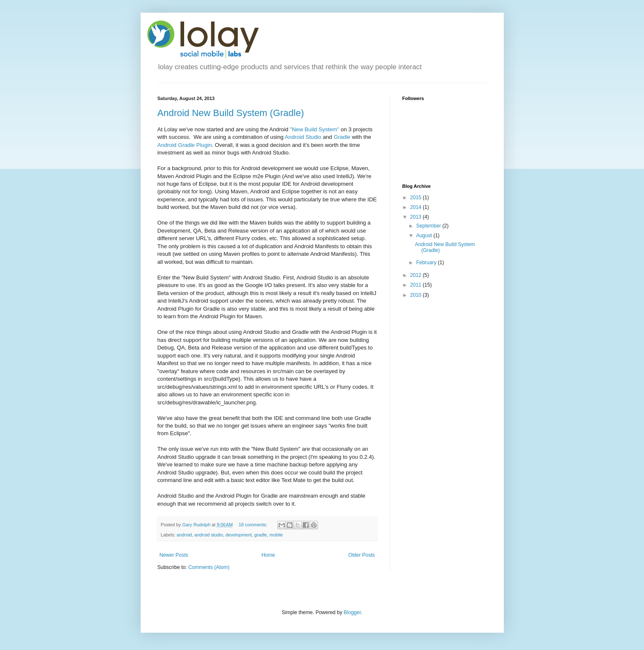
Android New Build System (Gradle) (231, 113)
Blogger (352, 612)
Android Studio (303, 137)
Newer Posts (174, 555)
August (425, 236)
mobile (276, 535)
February (427, 263)
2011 (416, 285)
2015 (416, 198)
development (239, 535)
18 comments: (254, 525)
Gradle (342, 137)
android (184, 535)
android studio (209, 535)
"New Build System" (315, 129)
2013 (416, 217)
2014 (416, 207)
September (429, 226)
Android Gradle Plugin (185, 145)
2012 (416, 275)
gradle (261, 535)
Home (268, 555)
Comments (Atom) (209, 567)
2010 (416, 295)
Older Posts (362, 555)
